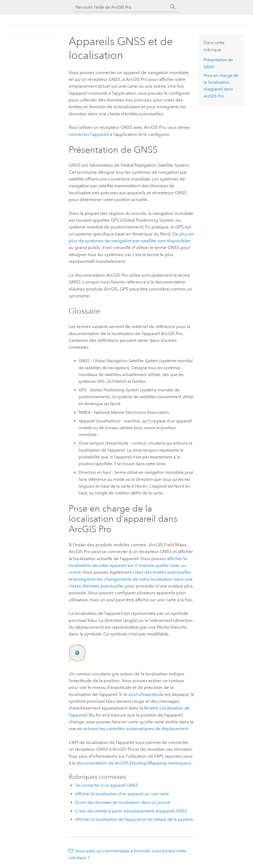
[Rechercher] (173, 7)
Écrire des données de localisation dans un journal (123, 802)
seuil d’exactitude (146, 694)
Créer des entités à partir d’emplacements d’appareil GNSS (131, 811)
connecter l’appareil (89, 134)
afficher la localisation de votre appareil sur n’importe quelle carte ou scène (128, 565)
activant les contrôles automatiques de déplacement (136, 729)
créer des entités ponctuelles (162, 572)
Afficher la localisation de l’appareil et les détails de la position (134, 819)
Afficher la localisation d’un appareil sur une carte (122, 794)
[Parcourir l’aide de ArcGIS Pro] (121, 7)
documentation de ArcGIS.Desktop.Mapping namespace (134, 763)
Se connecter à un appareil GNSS (107, 785)
